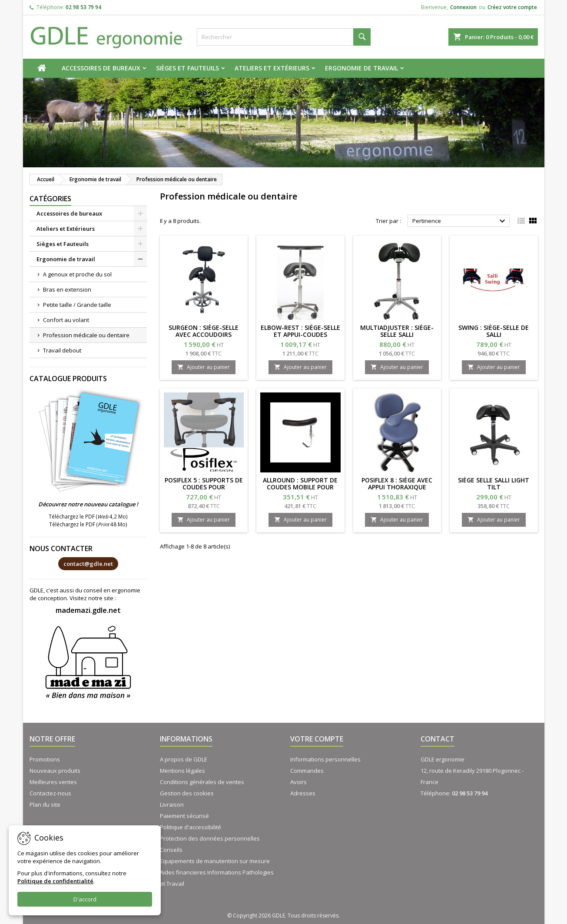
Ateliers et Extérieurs (272, 68)
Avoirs (298, 782)
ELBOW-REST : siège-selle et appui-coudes (300, 331)
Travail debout (62, 350)
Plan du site (45, 804)
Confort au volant (66, 320)
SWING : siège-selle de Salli (494, 331)
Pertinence (460, 221)
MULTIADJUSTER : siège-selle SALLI (397, 331)
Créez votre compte (512, 7)
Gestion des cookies (187, 793)
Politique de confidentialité (55, 881)
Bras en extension (67, 289)
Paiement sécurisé (184, 816)
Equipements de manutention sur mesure (215, 861)
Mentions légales (182, 771)
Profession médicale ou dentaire (86, 335)
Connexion (463, 7)
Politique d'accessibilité (191, 827)
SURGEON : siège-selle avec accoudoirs (204, 331)
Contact (438, 739)
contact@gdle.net (88, 564)
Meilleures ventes (53, 782)
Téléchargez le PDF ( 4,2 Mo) (88, 516)
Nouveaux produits (55, 771)
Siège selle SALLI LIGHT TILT (494, 484)
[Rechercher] (284, 37)
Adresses (303, 793)
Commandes (307, 771)
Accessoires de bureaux (101, 68)
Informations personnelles (325, 759)
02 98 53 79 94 (83, 7)
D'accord (85, 899)
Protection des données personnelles (210, 838)
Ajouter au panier (204, 367)
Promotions (45, 759)
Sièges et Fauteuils (187, 68)
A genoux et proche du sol (77, 274)
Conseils (171, 850)
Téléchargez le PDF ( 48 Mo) (88, 524)
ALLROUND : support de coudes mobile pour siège (300, 487)
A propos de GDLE (184, 759)
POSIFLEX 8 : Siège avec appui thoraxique (397, 484)
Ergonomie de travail (361, 68)
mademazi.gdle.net (88, 610)
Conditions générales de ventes (202, 782)
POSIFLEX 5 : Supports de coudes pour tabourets (204, 487)
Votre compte (317, 739)
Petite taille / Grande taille (77, 305)
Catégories (50, 199)
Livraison (172, 804)
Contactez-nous (50, 793)
